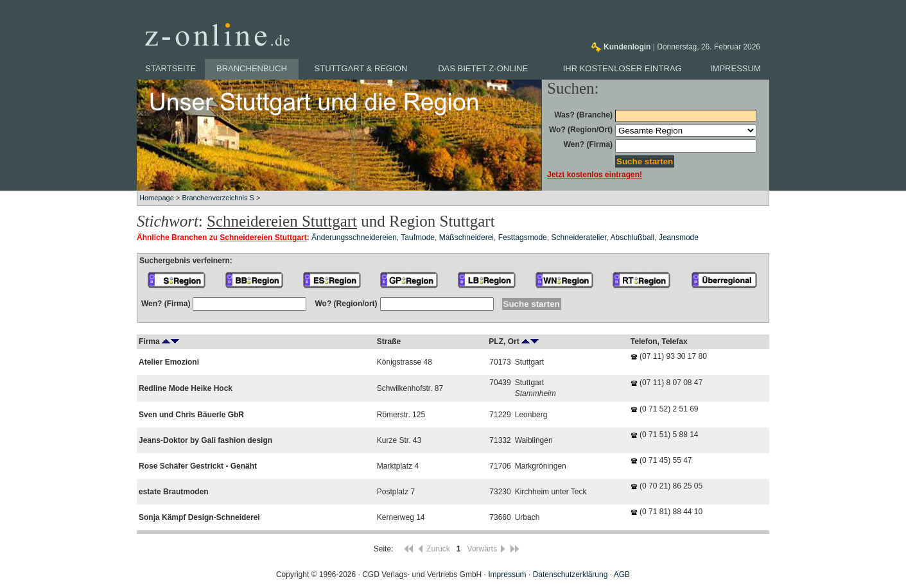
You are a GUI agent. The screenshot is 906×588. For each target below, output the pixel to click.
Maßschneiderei (466, 238)
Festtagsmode (523, 238)
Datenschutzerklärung (571, 575)
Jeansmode (679, 238)
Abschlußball (633, 238)
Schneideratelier (579, 238)
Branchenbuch (252, 68)
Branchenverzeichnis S (218, 198)
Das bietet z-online (483, 68)
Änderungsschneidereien (354, 238)
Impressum (736, 68)
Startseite (170, 68)
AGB (622, 575)
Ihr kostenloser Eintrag (623, 68)
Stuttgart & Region (361, 68)
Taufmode (418, 238)
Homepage (157, 198)
